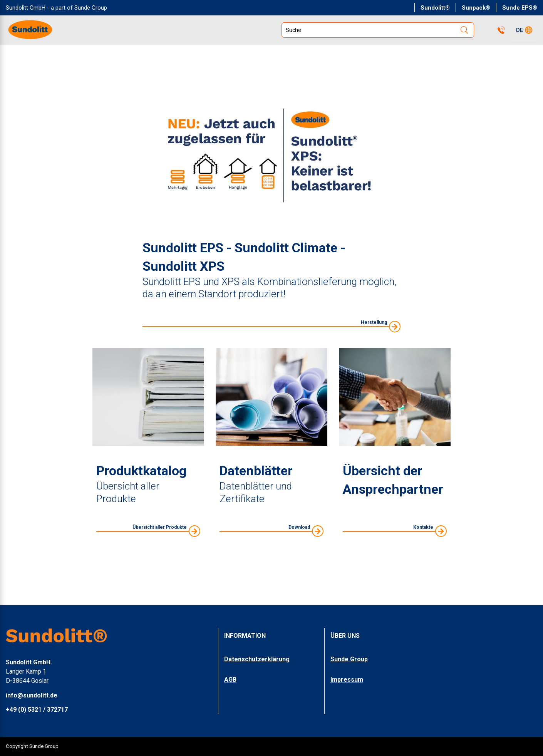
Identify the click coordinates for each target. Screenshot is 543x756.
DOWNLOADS (429, 53)
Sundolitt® (435, 8)
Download (299, 545)
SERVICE (291, 53)
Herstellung (374, 340)
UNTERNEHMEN (356, 53)
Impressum (347, 680)
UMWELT (235, 53)
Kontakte (484, 30)
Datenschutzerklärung (257, 660)
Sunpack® (476, 8)
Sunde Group (349, 660)
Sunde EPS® (520, 8)
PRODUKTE (30, 53)
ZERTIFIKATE (173, 53)
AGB (230, 680)
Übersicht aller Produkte (160, 545)
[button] (524, 30)
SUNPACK (493, 53)
